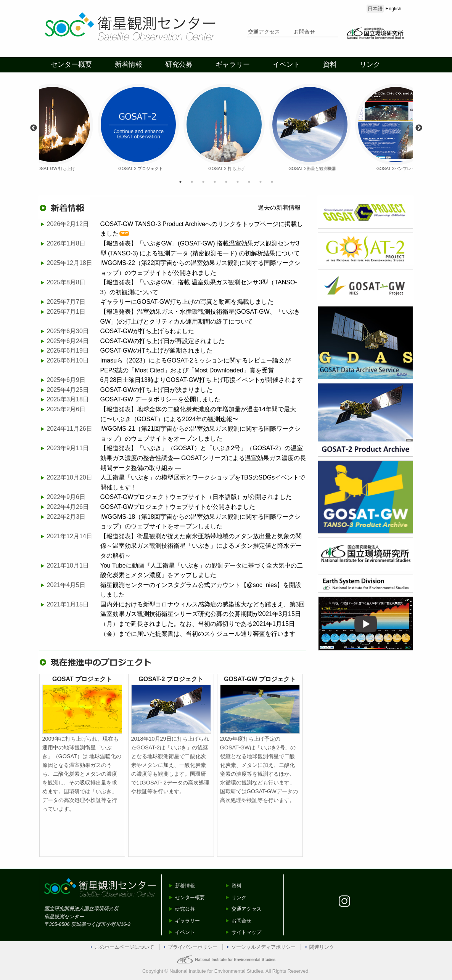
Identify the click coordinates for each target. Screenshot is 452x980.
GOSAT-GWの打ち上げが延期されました (157, 350)
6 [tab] (238, 182)
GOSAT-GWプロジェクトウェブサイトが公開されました (178, 507)
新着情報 (129, 64)
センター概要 (71, 64)
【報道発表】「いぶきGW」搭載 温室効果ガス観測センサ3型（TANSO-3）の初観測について (199, 287)
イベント (286, 64)
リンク (370, 64)
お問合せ (304, 32)
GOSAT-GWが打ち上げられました (147, 331)
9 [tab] (272, 182)
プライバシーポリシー (193, 947)
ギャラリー (233, 64)
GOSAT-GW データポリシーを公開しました (160, 399)
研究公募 (179, 64)
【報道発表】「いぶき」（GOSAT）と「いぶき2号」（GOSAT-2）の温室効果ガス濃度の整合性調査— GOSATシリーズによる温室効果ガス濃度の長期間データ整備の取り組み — (203, 458)
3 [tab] (203, 182)
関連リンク (322, 947)
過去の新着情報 (279, 208)
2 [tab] (192, 182)
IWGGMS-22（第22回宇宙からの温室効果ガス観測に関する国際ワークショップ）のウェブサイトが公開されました (200, 268)
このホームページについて (124, 947)
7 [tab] (249, 182)
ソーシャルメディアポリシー (263, 947)
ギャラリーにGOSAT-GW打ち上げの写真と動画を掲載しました (187, 302)
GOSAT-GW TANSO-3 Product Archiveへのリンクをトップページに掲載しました (202, 229)
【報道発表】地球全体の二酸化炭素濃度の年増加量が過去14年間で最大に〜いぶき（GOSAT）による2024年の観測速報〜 (198, 414)
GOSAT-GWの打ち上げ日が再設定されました (163, 341)
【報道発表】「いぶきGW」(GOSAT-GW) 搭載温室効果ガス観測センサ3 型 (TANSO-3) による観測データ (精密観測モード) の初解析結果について (200, 248)
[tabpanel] (226, 128)
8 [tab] (261, 182)
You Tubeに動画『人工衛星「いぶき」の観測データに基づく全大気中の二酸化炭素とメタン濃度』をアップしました (202, 570)
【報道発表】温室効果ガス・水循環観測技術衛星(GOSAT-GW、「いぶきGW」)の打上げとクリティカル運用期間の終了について (200, 317)
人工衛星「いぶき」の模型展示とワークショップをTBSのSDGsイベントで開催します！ (203, 482)
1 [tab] (180, 182)
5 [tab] (226, 182)
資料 (330, 64)
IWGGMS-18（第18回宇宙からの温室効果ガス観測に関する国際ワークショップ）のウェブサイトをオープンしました (200, 522)
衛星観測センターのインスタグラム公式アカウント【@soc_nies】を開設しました (201, 590)
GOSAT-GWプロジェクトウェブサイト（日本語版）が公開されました (196, 497)
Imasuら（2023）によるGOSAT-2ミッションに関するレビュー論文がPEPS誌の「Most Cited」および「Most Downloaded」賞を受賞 (195, 365)
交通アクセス (264, 32)
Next (419, 128)
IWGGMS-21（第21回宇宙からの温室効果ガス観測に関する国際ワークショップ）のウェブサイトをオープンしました (200, 434)
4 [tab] (215, 182)
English (394, 9)
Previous (34, 128)
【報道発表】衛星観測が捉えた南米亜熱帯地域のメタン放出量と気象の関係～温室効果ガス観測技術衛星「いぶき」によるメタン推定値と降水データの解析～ (201, 546)
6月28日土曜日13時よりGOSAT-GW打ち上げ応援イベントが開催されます (202, 380)
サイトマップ (246, 932)
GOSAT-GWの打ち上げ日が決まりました (157, 390)
